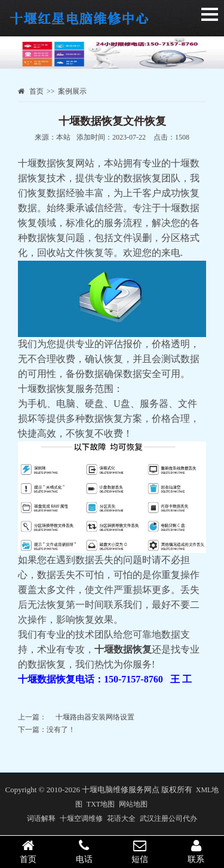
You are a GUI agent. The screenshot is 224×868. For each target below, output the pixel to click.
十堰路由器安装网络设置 (95, 717)
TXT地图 (101, 804)
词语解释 (41, 818)
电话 (84, 851)
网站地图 (133, 804)
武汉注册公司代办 (168, 818)
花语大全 (121, 818)
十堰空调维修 (81, 818)
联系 (196, 851)
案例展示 (72, 91)
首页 (36, 91)
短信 (140, 851)
